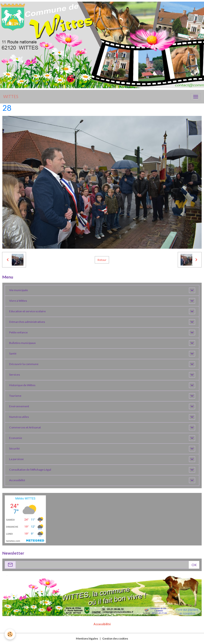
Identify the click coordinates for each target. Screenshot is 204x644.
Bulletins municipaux (22, 343)
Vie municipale (19, 290)
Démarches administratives (27, 322)
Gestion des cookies (115, 638)
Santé (13, 353)
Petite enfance (18, 332)
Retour (102, 260)
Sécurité (14, 448)
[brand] (11, 97)
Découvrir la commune (24, 364)
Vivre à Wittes (18, 301)
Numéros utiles (19, 417)
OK (194, 565)
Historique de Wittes (22, 385)
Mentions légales (87, 638)
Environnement (19, 406)
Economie (16, 438)
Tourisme (15, 396)
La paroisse (16, 459)
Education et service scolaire (27, 311)
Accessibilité (17, 480)
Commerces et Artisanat (25, 427)
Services (15, 375)
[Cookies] (10, 634)
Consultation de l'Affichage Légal (30, 470)
